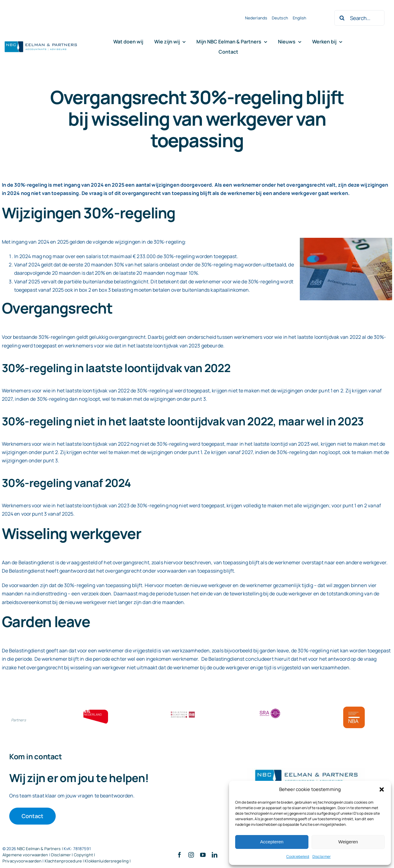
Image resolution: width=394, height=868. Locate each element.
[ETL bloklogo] (96, 712)
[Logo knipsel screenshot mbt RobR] (41, 42)
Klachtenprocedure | (65, 861)
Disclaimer (322, 856)
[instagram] (191, 855)
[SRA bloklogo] (270, 709)
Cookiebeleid (298, 856)
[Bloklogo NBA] (354, 709)
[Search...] (359, 18)
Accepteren (272, 842)
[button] (382, 789)
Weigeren (348, 842)
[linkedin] (215, 855)
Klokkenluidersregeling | (108, 861)
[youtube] (203, 855)
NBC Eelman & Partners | (40, 849)
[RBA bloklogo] (183, 712)
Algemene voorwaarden (25, 855)
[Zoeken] (342, 18)
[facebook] (179, 855)
